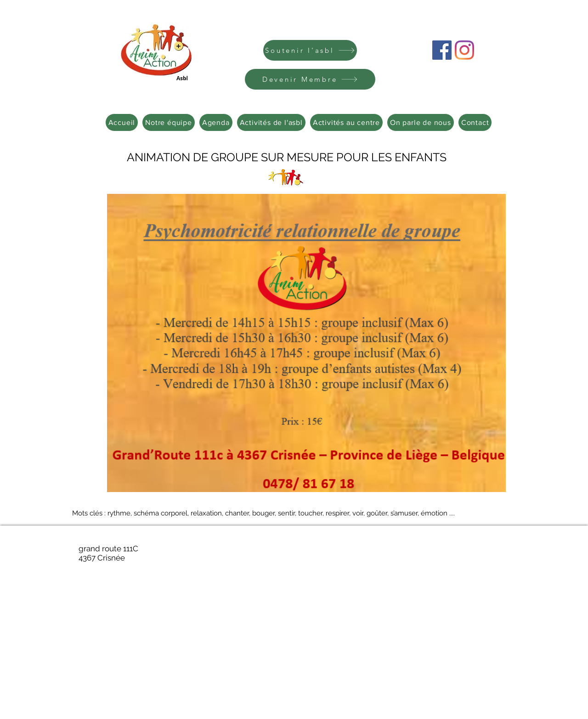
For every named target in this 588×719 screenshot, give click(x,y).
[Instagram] (464, 50)
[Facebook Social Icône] (442, 50)
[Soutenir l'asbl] (310, 50)
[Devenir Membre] (310, 79)
